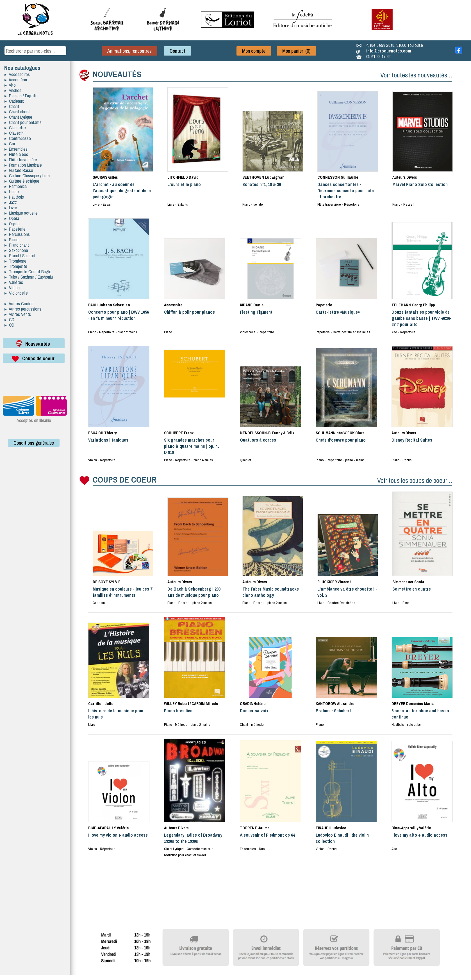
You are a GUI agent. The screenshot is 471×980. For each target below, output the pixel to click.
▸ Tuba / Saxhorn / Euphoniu (29, 277)
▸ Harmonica (16, 186)
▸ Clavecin (14, 133)
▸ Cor (10, 144)
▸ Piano (12, 240)
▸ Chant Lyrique (18, 117)
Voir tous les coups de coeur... (415, 480)
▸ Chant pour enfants (23, 122)
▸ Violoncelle (16, 293)
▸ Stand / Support (20, 256)
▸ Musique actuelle (21, 213)
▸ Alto (10, 85)
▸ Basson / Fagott (21, 96)
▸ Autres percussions (23, 309)
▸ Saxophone (16, 250)
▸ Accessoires (17, 74)
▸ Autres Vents (18, 314)
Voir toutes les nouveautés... (416, 75)
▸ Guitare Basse (19, 170)
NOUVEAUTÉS (117, 74)
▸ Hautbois (14, 197)
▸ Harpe (12, 192)
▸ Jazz (11, 202)
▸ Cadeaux (14, 101)
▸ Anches (13, 90)
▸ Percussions (17, 234)
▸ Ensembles (16, 149)
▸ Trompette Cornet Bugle (28, 272)
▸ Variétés (14, 282)
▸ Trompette (16, 266)
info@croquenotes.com (389, 51)
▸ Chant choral (17, 112)
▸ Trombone (15, 261)
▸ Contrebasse (18, 138)
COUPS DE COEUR (125, 479)
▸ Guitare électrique (22, 181)
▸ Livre (11, 208)
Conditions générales (34, 443)
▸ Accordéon (16, 80)
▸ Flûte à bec (16, 154)
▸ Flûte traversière (21, 160)
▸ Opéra (12, 218)
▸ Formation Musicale (23, 165)
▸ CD (9, 320)
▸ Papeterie (15, 229)
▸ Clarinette (15, 128)
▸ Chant (12, 106)
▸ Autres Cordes (19, 304)
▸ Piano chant (17, 245)
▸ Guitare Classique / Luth (27, 176)
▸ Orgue (12, 224)
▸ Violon (12, 288)
